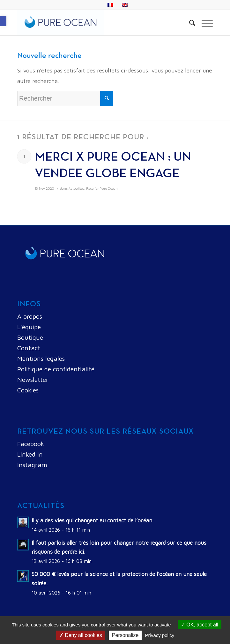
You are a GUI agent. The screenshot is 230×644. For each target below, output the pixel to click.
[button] (3, 21)
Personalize (125, 635)
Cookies (28, 390)
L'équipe (29, 327)
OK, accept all (200, 625)
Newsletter (33, 379)
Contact (29, 348)
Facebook (31, 444)
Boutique (30, 337)
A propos (30, 316)
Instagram (32, 465)
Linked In (30, 454)
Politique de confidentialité (56, 369)
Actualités (76, 188)
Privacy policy (160, 635)
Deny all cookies (81, 635)
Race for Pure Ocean (102, 188)
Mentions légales (41, 358)
